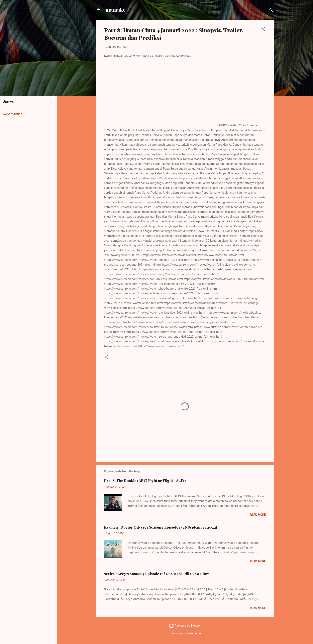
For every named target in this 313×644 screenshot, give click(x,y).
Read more (258, 515)
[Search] (271, 11)
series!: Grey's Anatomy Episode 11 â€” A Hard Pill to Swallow (156, 574)
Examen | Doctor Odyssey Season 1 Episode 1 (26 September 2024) (161, 527)
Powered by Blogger (185, 626)
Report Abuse (13, 114)
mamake (116, 10)
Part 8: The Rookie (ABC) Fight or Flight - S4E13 (145, 481)
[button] (263, 29)
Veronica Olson (194, 633)
